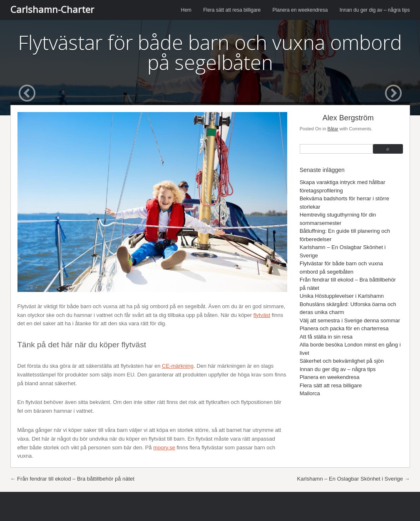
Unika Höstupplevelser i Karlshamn (342, 296)
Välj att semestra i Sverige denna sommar (350, 320)
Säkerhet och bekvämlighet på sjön (342, 361)
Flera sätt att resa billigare (232, 10)
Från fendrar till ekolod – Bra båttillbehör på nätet (72, 479)
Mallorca (310, 393)
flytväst (262, 315)
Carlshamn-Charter (52, 9)
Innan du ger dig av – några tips (375, 10)
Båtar (333, 129)
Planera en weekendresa (300, 10)
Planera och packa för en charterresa (344, 328)
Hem (186, 10)
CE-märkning (178, 366)
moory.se (164, 447)
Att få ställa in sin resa (326, 337)
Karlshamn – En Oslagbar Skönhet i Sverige (354, 479)
